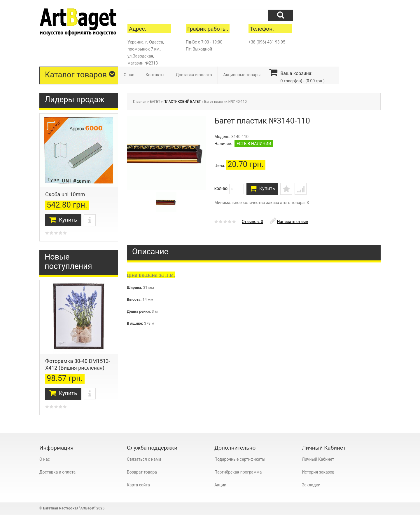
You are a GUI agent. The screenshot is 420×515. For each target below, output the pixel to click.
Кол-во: (229, 189)
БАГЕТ (155, 102)
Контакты (155, 75)
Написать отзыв (289, 223)
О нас (129, 75)
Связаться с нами (144, 459)
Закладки (311, 485)
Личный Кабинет (318, 459)
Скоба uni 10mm (65, 194)
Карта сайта (138, 485)
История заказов (318, 472)
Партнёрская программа (238, 472)
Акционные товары (242, 75)
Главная (140, 102)
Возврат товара (142, 472)
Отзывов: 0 (252, 223)
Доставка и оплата (194, 75)
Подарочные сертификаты (240, 459)
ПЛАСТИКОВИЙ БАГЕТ (182, 102)
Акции (220, 485)
